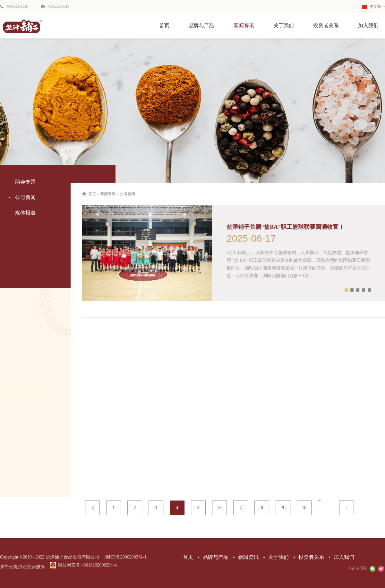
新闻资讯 (112, 194)
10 (308, 508)
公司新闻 (132, 194)
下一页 (351, 508)
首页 (164, 25)
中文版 (372, 6)
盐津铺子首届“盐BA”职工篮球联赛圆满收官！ (290, 227)
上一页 (97, 508)
